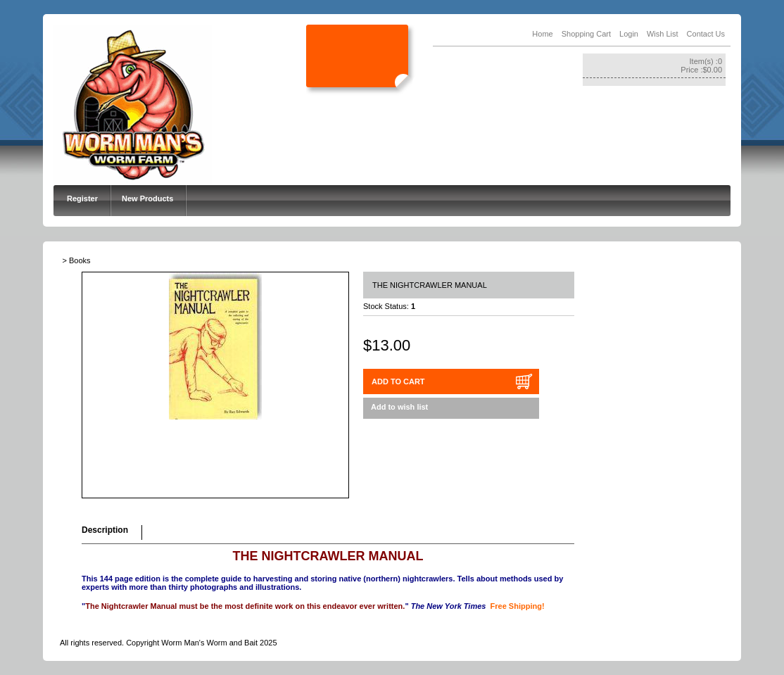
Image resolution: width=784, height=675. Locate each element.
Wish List (663, 34)
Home (542, 34)
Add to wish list (399, 407)
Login (629, 34)
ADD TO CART (398, 381)
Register (82, 198)
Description (105, 530)
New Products (147, 198)
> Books (77, 260)
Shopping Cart (586, 34)
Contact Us (706, 34)
